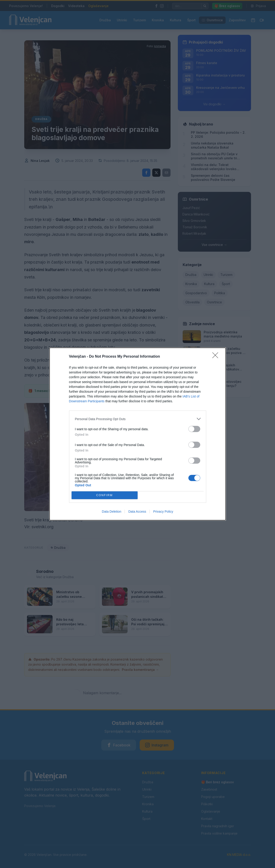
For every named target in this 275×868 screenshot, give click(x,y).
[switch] (194, 429)
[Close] (217, 357)
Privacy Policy (163, 512)
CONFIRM (105, 495)
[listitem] (138, 419)
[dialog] (138, 434)
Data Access (137, 512)
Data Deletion (112, 512)
